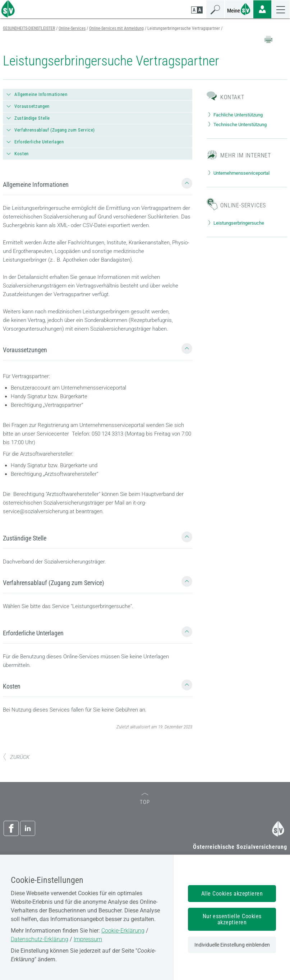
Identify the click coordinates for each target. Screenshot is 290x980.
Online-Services (72, 28)
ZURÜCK (16, 757)
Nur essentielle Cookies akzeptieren (232, 919)
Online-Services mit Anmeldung (116, 28)
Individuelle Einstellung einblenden (232, 945)
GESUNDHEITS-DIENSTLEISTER (29, 28)
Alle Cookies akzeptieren (232, 894)
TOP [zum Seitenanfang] (145, 799)
